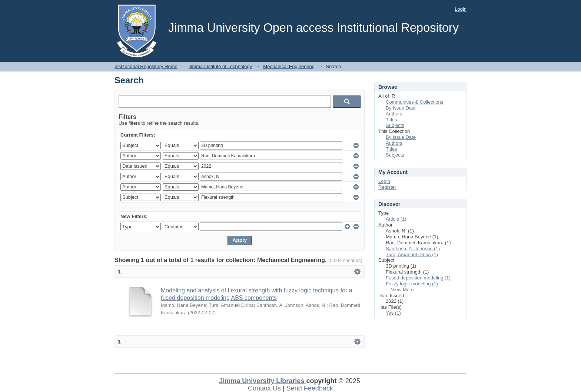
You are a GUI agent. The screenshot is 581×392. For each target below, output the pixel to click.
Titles (391, 120)
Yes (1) (393, 313)
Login (461, 9)
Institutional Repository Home (146, 66)
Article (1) (396, 219)
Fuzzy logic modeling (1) (412, 284)
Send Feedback (310, 388)
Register (387, 187)
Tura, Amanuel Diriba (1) (412, 254)
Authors (394, 114)
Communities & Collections (414, 102)
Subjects (395, 125)
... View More (400, 290)
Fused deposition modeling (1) (418, 278)
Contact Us (264, 388)
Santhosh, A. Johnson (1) (413, 249)
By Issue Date (401, 108)
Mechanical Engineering (289, 66)
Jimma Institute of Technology (220, 66)
